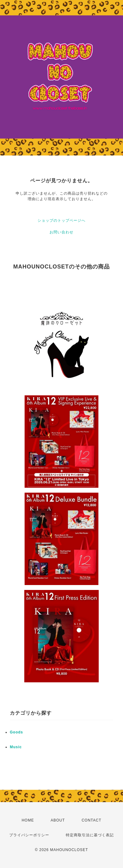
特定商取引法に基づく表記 (90, 835)
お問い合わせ (61, 232)
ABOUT (58, 820)
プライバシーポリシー (29, 835)
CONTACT (91, 820)
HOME (28, 820)
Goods (16, 732)
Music (16, 747)
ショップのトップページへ (61, 220)
